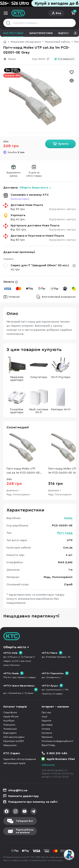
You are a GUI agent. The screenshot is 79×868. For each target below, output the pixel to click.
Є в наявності (66, 59)
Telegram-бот (24, 821)
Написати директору (23, 796)
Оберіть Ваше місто (34, 188)
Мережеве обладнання (26, 42)
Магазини (47, 737)
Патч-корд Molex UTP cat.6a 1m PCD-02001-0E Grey (23, 471)
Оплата (9, 282)
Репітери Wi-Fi (61, 400)
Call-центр (48, 765)
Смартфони (10, 712)
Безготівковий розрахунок (59, 297)
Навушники (10, 745)
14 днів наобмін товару (34, 174)
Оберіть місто (15, 647)
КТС (5, 42)
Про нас (46, 712)
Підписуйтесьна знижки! (25, 831)
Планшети (9, 725)
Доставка (47, 725)
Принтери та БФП (14, 741)
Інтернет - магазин (55, 707)
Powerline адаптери (17, 401)
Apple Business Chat (61, 759)
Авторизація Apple (14, 763)
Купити (63, 144)
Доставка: (27, 188)
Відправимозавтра (14, 174)
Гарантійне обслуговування (20, 759)
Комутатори (39, 367)
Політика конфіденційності (57, 741)
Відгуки (64, 33)
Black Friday (48, 745)
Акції (44, 717)
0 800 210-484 (57, 753)
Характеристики (41, 33)
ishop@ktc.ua (18, 790)
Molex (68, 518)
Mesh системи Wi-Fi (39, 401)
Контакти (47, 733)
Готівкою (14, 297)
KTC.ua (18, 13)
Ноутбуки (9, 721)
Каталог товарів (15, 707)
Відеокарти (10, 733)
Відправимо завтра (62, 209)
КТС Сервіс (12, 753)
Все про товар (13, 33)
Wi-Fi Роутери (61, 367)
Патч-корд (65, 533)
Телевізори (10, 729)
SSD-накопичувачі (14, 737)
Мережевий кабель (57, 42)
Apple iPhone (11, 717)
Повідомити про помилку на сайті (33, 802)
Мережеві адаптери (17, 369)
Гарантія (46, 721)
